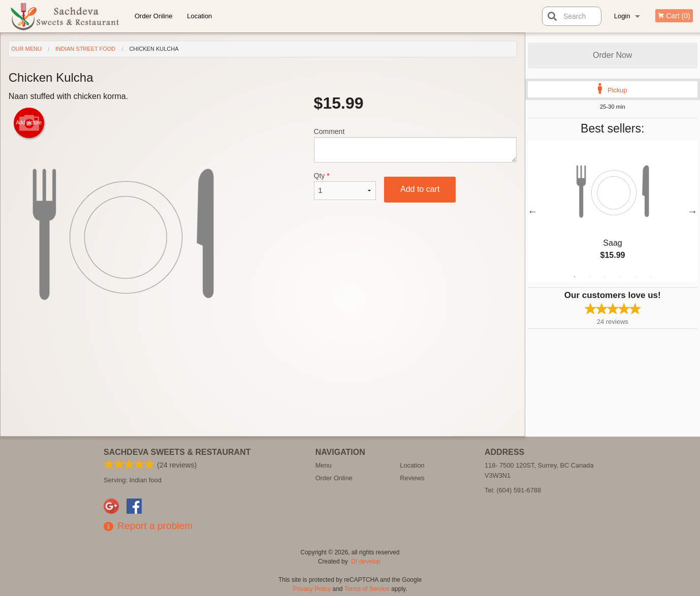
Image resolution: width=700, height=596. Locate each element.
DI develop (365, 561)
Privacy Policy (312, 589)
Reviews (412, 478)
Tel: (513, 490)
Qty (345, 186)
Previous (533, 211)
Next (692, 211)
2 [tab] (590, 277)
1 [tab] (575, 277)
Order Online (153, 16)
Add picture (29, 123)
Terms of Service (367, 589)
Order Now (612, 55)
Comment (415, 145)
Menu (324, 465)
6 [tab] (651, 277)
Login (622, 16)
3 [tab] (605, 277)
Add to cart (420, 189)
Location (199, 16)
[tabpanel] (613, 211)
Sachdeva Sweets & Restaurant (177, 452)
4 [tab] (620, 277)
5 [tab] (635, 277)
